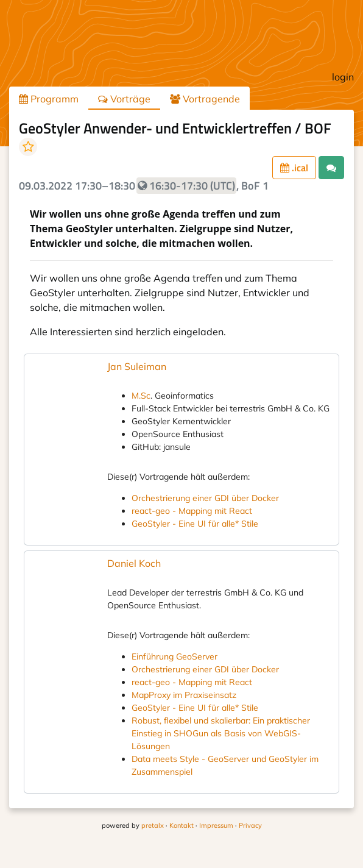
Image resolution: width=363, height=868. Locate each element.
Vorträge (124, 99)
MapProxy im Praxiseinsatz (184, 695)
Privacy (250, 825)
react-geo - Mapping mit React (192, 511)
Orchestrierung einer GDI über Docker (205, 498)
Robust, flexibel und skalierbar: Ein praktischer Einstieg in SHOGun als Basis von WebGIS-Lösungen (221, 733)
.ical (294, 168)
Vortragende (205, 99)
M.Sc (141, 396)
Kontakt (181, 825)
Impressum (216, 825)
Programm (49, 99)
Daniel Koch (134, 563)
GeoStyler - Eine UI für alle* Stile (195, 524)
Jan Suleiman (137, 366)
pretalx (153, 825)
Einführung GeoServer (174, 656)
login (343, 77)
